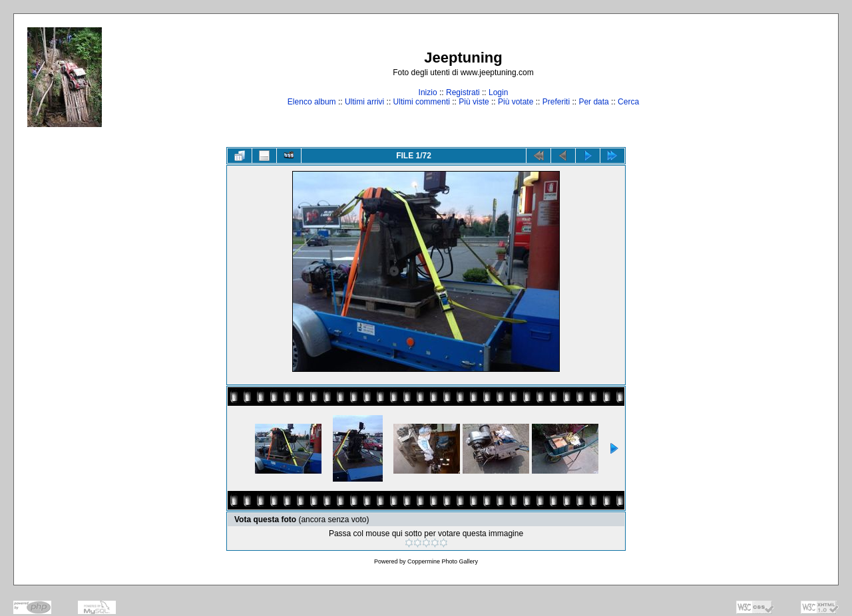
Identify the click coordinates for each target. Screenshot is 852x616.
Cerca (628, 102)
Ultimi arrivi (364, 102)
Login (498, 92)
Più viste (474, 102)
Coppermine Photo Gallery (443, 561)
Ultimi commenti (422, 102)
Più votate (516, 102)
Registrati (463, 92)
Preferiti (556, 102)
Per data (593, 102)
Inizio (428, 92)
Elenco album (312, 102)
